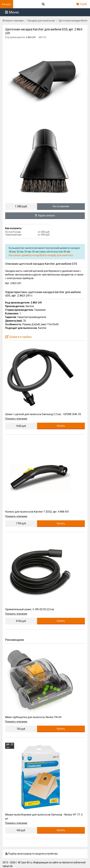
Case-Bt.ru (26, 862)
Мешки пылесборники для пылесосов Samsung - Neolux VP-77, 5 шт (44, 817)
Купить (61, 426)
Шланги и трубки (18, 337)
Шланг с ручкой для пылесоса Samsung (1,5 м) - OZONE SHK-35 (43, 414)
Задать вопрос (45, 215)
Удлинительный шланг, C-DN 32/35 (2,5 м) (30, 609)
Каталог (7, 4)
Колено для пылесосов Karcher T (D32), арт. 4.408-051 (37, 512)
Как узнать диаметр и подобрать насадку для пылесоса (41, 255)
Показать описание (16, 419)
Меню (12, 12)
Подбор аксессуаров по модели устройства (31, 854)
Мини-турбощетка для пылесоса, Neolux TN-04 (33, 717)
